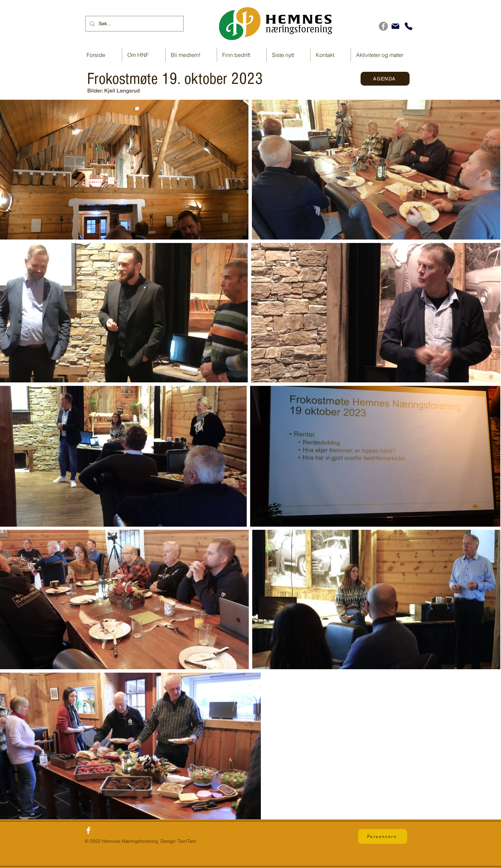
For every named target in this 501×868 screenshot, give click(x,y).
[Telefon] (409, 26)
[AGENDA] (385, 79)
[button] (242, 55)
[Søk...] (134, 24)
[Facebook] (383, 26)
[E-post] (395, 26)
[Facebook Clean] (88, 830)
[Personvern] (383, 836)
